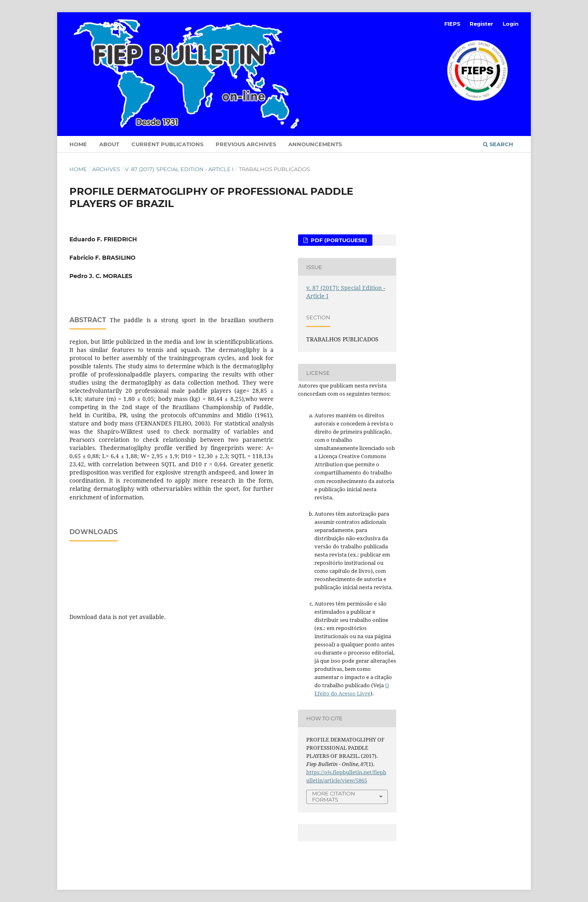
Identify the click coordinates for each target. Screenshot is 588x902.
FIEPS (452, 24)
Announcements (315, 144)
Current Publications (167, 144)
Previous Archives (246, 144)
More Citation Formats (334, 796)
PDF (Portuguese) (338, 240)
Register (481, 24)
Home (78, 144)
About (109, 144)
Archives (106, 169)
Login (511, 24)
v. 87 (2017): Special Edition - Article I (179, 169)
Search (498, 144)
